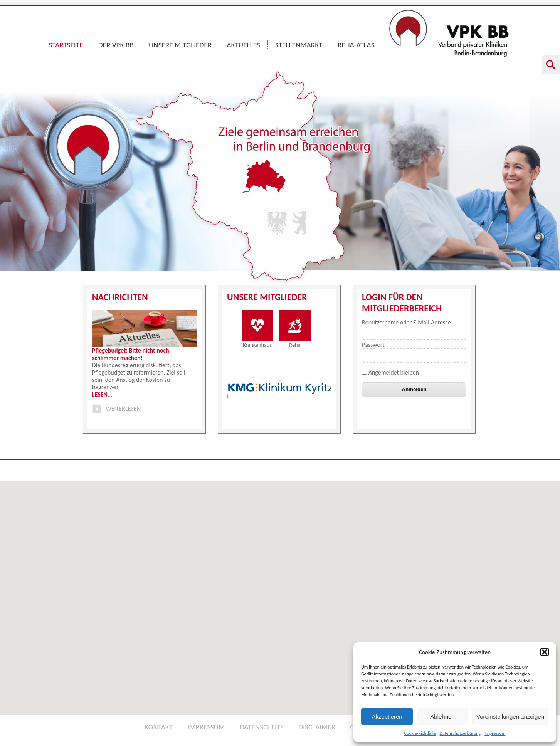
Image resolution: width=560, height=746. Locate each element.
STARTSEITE (66, 45)
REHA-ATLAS (356, 45)
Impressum (495, 733)
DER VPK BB (116, 45)
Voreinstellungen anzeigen (510, 717)
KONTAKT (159, 727)
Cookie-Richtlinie (420, 733)
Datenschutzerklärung (460, 733)
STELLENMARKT (299, 45)
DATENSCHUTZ (262, 727)
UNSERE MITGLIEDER (180, 45)
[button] (545, 652)
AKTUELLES (243, 45)
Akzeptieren (387, 717)
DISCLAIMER (317, 727)
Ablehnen (442, 717)
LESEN (100, 394)
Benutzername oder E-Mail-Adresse (406, 322)
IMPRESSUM (206, 727)
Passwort (373, 345)
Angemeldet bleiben (390, 372)
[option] (280, 390)
